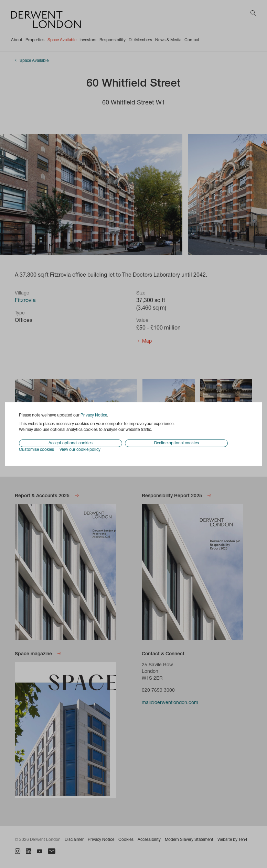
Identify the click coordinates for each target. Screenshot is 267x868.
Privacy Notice (94, 415)
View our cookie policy (80, 450)
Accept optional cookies (71, 443)
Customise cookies (36, 450)
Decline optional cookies (177, 443)
